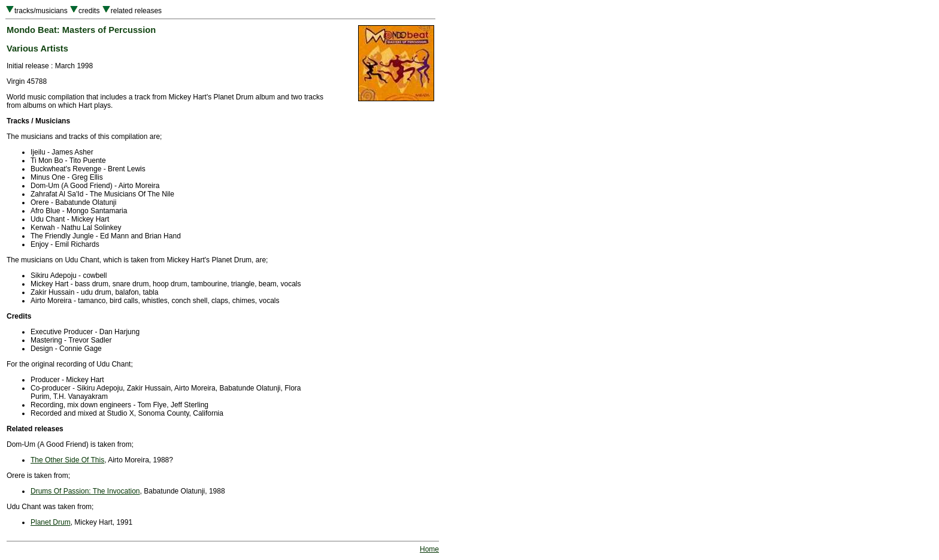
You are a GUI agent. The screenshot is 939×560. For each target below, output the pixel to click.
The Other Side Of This (67, 460)
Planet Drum (51, 522)
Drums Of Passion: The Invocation (85, 491)
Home (429, 549)
